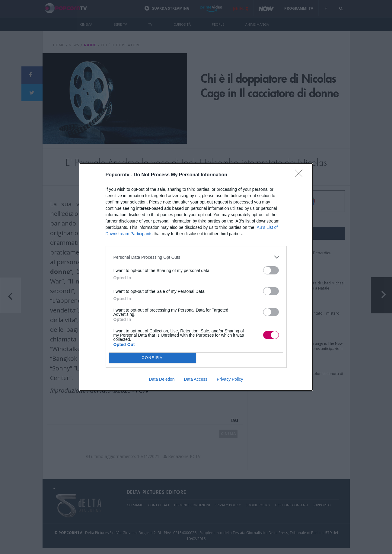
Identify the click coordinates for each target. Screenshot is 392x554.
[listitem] (196, 257)
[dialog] (196, 277)
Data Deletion (162, 379)
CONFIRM (153, 358)
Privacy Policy (230, 379)
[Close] (301, 175)
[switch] (271, 270)
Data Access (196, 379)
